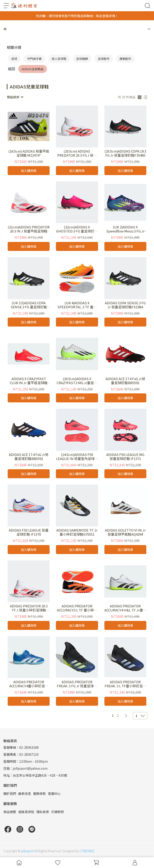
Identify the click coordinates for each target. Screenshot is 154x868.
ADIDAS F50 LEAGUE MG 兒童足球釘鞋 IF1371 (125, 457)
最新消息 (25, 794)
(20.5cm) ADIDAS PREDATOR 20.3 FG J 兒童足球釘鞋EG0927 (77, 153)
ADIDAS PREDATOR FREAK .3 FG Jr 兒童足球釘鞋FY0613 (77, 684)
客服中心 (54, 794)
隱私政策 (43, 812)
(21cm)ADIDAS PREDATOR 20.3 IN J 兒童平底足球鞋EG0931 (29, 229)
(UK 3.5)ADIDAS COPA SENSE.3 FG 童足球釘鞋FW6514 (29, 305)
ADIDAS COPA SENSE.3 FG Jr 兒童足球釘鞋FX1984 (125, 305)
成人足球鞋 (59, 59)
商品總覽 (10, 812)
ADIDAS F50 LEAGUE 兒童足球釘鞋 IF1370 (29, 532)
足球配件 (104, 59)
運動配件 (125, 59)
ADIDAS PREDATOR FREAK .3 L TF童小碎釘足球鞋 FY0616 (125, 684)
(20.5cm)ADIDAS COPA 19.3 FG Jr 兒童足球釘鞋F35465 (125, 153)
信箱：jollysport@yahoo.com (25, 768)
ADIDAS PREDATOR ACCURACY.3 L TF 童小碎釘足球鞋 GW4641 (77, 608)
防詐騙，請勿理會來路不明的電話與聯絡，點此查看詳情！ (77, 16)
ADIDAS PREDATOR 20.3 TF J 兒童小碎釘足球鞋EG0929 (29, 608)
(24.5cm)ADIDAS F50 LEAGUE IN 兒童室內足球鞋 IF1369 (77, 457)
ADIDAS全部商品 (33, 69)
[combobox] (15, 97)
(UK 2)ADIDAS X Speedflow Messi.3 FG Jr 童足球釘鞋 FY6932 (125, 229)
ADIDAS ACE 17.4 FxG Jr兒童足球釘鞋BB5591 (125, 381)
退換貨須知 (26, 812)
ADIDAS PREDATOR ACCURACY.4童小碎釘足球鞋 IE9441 (29, 684)
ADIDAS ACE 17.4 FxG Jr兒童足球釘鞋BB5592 (29, 457)
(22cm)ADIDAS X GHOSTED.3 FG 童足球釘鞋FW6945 (77, 229)
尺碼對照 (57, 812)
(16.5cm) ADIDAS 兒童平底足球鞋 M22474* (29, 153)
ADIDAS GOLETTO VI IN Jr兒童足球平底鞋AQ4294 (125, 532)
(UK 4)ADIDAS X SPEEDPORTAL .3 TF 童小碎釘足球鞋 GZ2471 (77, 305)
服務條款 (39, 794)
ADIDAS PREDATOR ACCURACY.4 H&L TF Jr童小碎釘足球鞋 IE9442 (125, 608)
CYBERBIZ (87, 851)
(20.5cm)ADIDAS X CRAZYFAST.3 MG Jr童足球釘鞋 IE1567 (77, 381)
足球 (14, 59)
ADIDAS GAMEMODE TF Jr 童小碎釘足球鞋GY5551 (77, 532)
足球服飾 (82, 59)
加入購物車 (29, 171)
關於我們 (10, 794)
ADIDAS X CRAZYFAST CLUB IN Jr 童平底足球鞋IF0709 (29, 381)
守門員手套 (34, 59)
